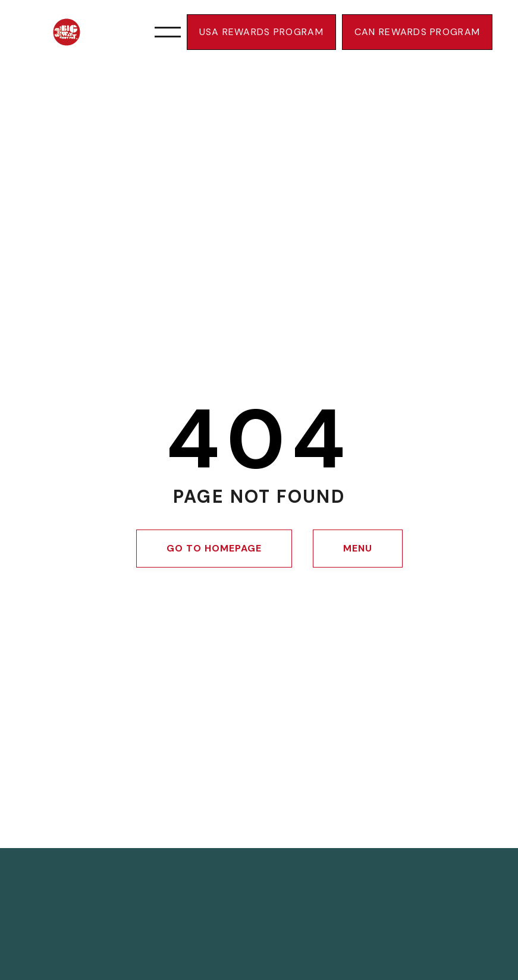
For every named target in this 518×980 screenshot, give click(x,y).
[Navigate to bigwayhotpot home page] (76, 32)
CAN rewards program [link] (417, 32)
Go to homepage (214, 548)
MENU (358, 548)
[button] (168, 32)
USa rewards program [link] (261, 32)
